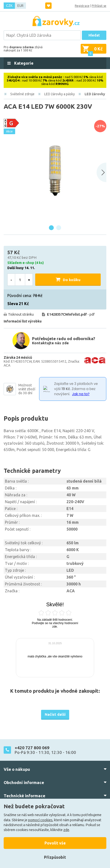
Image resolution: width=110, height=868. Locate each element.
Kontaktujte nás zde (50, 343)
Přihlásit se (99, 6)
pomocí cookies (40, 820)
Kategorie (23, 63)
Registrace (82, 6)
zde (66, 830)
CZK (9, 6)
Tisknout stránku (21, 314)
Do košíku (72, 280)
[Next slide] (101, 172)
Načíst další (55, 714)
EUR (20, 6)
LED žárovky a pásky (60, 94)
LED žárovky (95, 94)
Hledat (94, 35)
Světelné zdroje (22, 94)
